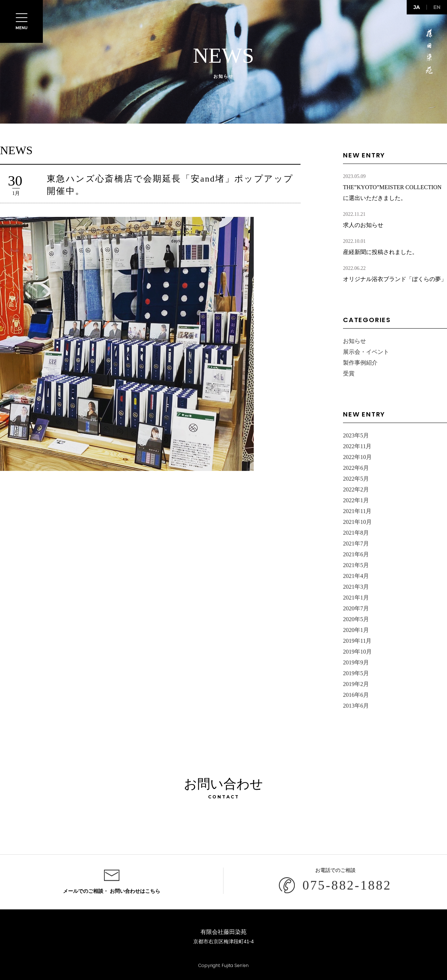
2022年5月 (356, 479)
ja (417, 7)
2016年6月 (356, 695)
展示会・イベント (366, 352)
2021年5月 (356, 565)
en (437, 7)
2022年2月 (356, 489)
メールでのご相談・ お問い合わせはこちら (112, 891)
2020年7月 (356, 608)
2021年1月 (356, 598)
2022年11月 (357, 446)
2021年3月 (356, 587)
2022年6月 (356, 468)
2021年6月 (356, 554)
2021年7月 (356, 544)
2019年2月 (356, 684)
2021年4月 (356, 576)
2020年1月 (356, 630)
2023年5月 (356, 435)
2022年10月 (357, 457)
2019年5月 (356, 673)
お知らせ (355, 341)
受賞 (349, 373)
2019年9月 (356, 662)
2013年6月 (356, 706)
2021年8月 (356, 533)
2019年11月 (357, 641)
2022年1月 (356, 500)
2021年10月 (357, 522)
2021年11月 (357, 511)
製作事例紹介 (360, 363)
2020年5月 (356, 619)
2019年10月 (357, 652)
